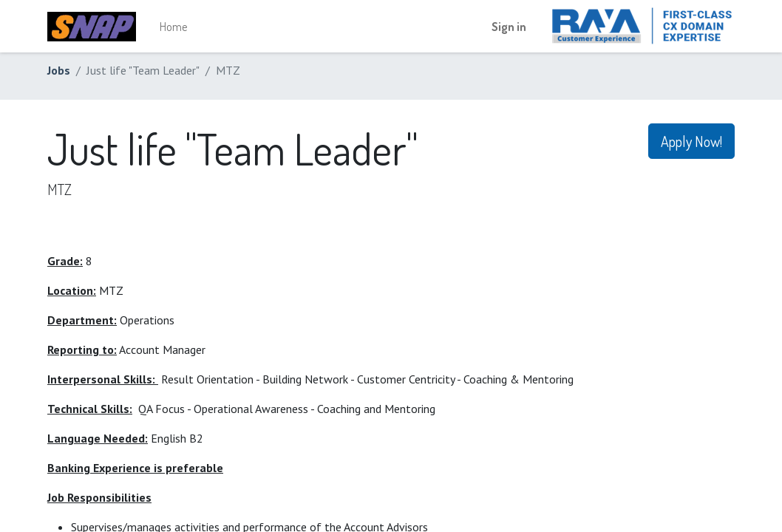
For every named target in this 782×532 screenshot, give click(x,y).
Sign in (509, 27)
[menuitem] (173, 27)
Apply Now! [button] (691, 141)
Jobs (59, 70)
